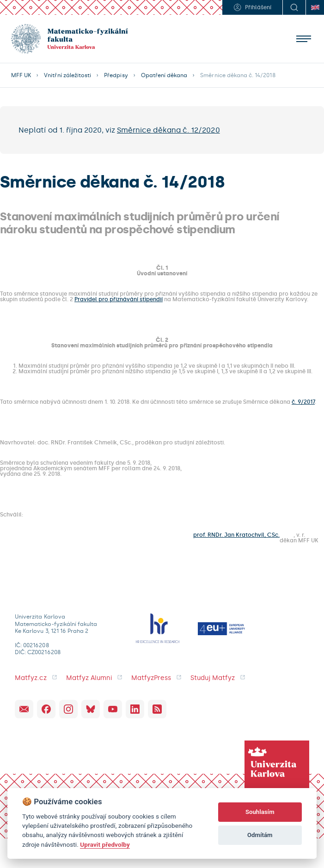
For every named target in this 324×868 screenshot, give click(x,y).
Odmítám (260, 835)
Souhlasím (260, 812)
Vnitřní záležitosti (67, 75)
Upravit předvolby (105, 844)
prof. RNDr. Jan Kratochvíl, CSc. (236, 535)
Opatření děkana (164, 75)
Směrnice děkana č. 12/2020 (168, 130)
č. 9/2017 (303, 402)
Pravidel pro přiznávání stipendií (119, 299)
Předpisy (116, 75)
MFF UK (21, 75)
